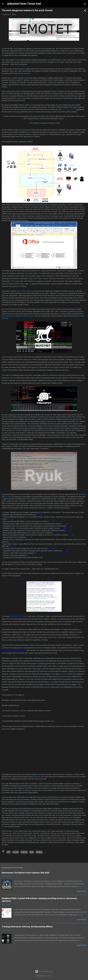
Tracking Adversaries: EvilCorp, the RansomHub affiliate (27, 927)
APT (9, 852)
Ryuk (32, 852)
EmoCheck (64, 674)
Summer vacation (23, 73)
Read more (81, 891)
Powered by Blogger (44, 971)
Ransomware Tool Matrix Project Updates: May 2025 (26, 873)
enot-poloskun (49, 976)
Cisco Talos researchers (25, 291)
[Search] (85, 4)
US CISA (8, 497)
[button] (85, 11)
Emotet (16, 852)
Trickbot (39, 852)
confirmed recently (68, 109)
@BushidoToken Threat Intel (24, 4)
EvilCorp (37, 777)
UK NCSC (82, 494)
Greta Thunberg (7, 316)
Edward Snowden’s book (25, 316)
